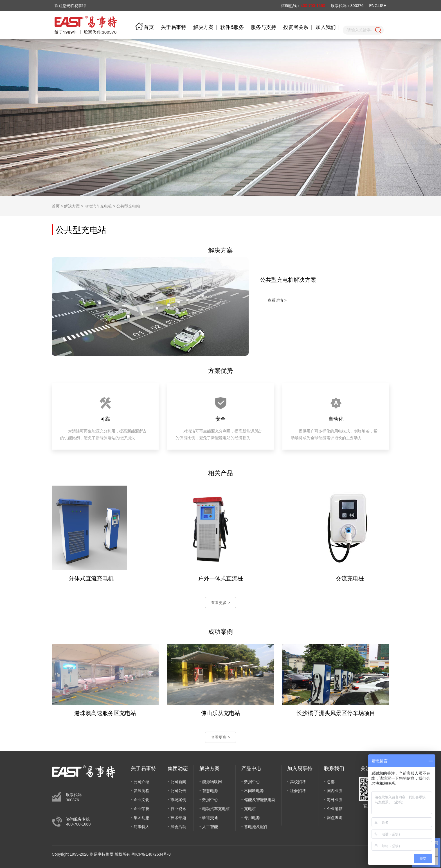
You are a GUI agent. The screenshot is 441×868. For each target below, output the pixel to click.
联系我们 (334, 768)
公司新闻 (178, 782)
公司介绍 (141, 782)
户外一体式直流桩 (220, 578)
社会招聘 (298, 791)
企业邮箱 (335, 809)
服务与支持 (264, 27)
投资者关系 (296, 27)
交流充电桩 (350, 578)
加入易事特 (300, 768)
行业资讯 (178, 809)
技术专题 (178, 818)
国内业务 (335, 791)
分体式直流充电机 (91, 578)
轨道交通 (210, 818)
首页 (149, 27)
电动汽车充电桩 (98, 206)
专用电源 (252, 818)
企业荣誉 (141, 809)
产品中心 (251, 768)
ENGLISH (378, 6)
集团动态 (141, 818)
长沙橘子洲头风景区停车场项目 (336, 713)
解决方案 (203, 27)
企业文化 (141, 800)
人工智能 (210, 827)
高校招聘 (298, 782)
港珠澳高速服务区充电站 (105, 713)
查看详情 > (277, 300)
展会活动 (178, 827)
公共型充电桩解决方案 (288, 280)
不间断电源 (254, 791)
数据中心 (210, 800)
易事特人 (141, 827)
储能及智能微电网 (260, 800)
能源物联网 (212, 782)
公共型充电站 (128, 206)
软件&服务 (232, 27)
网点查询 (335, 818)
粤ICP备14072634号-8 (151, 854)
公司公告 (178, 791)
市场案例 (178, 800)
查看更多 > (220, 603)
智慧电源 (210, 791)
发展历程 (141, 791)
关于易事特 (174, 27)
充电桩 (250, 809)
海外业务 (335, 800)
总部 (331, 782)
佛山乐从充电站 (220, 713)
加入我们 (326, 27)
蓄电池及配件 (256, 827)
